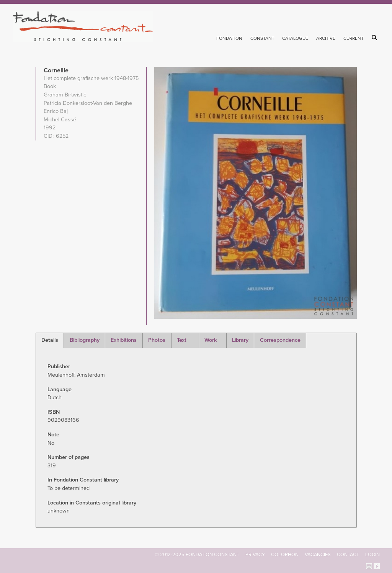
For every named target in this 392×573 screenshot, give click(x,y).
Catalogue (295, 38)
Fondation (229, 38)
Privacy (255, 555)
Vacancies (318, 555)
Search (376, 38)
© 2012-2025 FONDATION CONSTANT (197, 555)
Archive (326, 38)
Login (372, 555)
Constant (262, 38)
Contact (348, 555)
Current (354, 38)
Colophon (285, 555)
